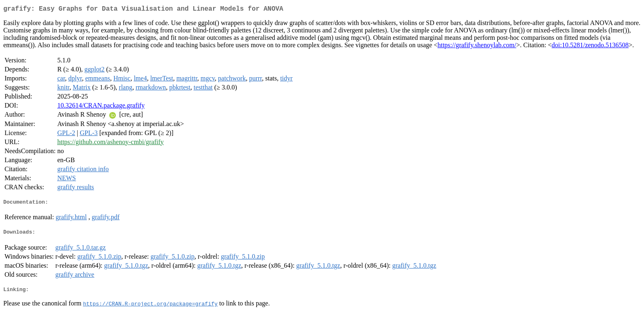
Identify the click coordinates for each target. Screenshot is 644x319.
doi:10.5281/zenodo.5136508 (590, 47)
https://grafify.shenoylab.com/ (477, 47)
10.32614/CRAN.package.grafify (101, 107)
